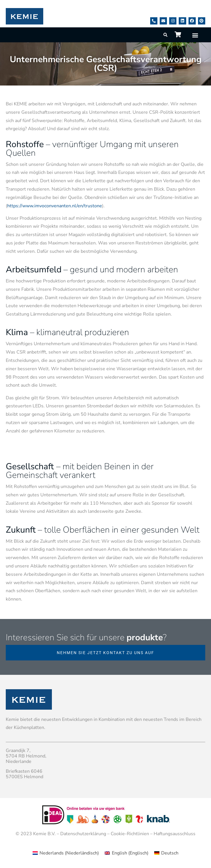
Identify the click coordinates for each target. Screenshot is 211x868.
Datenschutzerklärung (83, 834)
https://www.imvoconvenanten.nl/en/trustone (55, 206)
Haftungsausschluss (175, 834)
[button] (195, 35)
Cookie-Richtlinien (130, 834)
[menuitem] (66, 853)
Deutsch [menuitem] (170, 853)
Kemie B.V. (44, 834)
